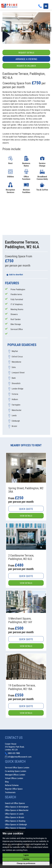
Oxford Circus (17, 357)
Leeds (14, 416)
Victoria (15, 394)
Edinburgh (16, 421)
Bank (14, 378)
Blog (7, 782)
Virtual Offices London (14, 778)
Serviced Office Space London (17, 768)
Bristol (14, 426)
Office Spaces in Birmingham (17, 807)
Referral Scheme (12, 785)
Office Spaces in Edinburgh (16, 824)
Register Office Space (14, 789)
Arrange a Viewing (26, 59)
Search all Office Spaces (15, 803)
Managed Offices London (15, 775)
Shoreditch (16, 383)
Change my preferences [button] (26, 863)
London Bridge (17, 389)
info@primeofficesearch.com (20, 757)
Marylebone (16, 362)
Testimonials (10, 792)
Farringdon (16, 405)
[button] (6, 28)
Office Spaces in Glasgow (15, 828)
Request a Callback (26, 66)
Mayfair (15, 351)
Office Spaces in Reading (15, 821)
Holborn (15, 399)
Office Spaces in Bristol (14, 817)
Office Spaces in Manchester (17, 810)
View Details (26, 516)
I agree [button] (26, 855)
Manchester (17, 410)
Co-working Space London (16, 771)
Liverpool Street (18, 373)
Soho (14, 367)
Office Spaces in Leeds (14, 814)
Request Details (26, 53)
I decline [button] (26, 859)
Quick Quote (26, 509)
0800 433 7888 (14, 753)
